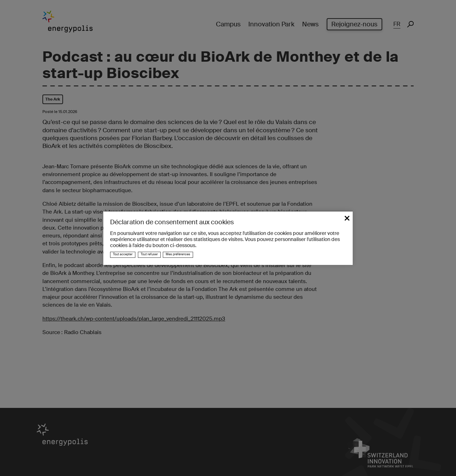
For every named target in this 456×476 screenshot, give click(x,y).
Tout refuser (149, 254)
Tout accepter (123, 254)
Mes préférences (178, 254)
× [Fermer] (347, 217)
